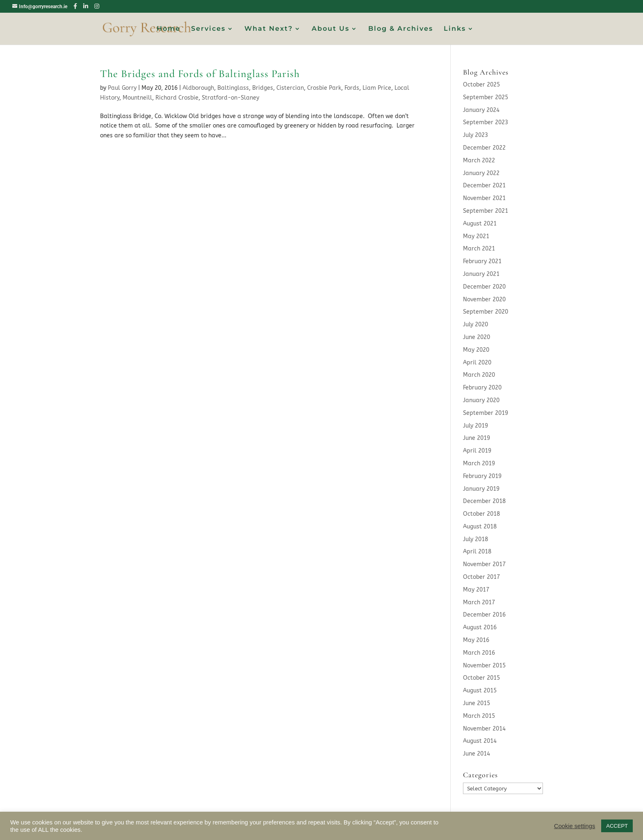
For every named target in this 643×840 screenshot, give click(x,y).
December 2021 (484, 186)
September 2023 (486, 122)
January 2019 (481, 489)
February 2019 (482, 476)
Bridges (263, 88)
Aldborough (198, 88)
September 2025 (486, 97)
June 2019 (477, 438)
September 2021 (486, 211)
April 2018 (477, 552)
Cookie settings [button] (575, 826)
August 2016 (480, 627)
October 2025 (481, 85)
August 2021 (480, 224)
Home (169, 29)
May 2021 (476, 236)
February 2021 (482, 261)
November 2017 (484, 564)
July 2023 (475, 135)
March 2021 (479, 249)
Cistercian (290, 88)
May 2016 (476, 640)
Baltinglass (233, 88)
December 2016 (484, 615)
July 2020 (475, 324)
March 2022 (479, 160)
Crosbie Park (324, 88)
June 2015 (477, 703)
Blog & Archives (401, 29)
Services (208, 29)
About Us (331, 29)
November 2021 (484, 198)
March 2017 (479, 602)
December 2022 (484, 148)
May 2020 (476, 350)
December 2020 (484, 287)
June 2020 (477, 337)
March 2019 (479, 463)
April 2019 (477, 451)
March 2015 (479, 716)
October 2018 (481, 514)
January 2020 (481, 400)
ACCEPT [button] (617, 826)
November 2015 (484, 666)
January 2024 (481, 110)
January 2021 (481, 274)
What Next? (269, 29)
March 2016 (479, 653)
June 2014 (477, 754)
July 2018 (475, 539)
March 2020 (479, 375)
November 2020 (484, 299)
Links (455, 29)
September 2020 (486, 312)
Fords (352, 88)
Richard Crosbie (177, 98)
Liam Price (377, 88)
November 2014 (484, 729)
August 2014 (480, 741)
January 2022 (481, 173)
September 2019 (486, 413)
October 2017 (481, 577)
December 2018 (484, 501)
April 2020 (477, 363)
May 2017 (476, 590)
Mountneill (137, 98)
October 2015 (481, 678)
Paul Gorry (122, 88)
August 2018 (480, 527)
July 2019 (475, 426)
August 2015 (480, 691)
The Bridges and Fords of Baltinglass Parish (200, 74)
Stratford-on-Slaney (230, 98)
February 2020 (482, 388)
